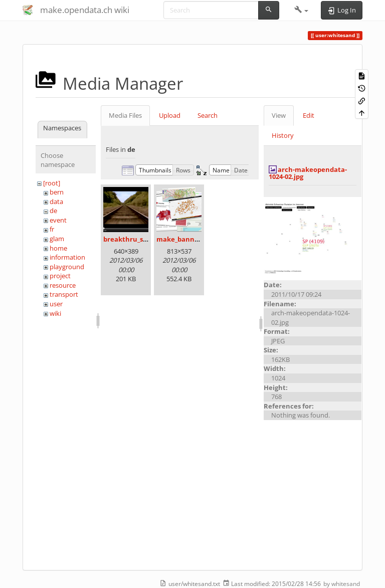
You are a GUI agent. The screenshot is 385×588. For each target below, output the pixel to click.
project (60, 276)
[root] (52, 183)
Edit (309, 115)
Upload (170, 115)
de (53, 211)
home (58, 248)
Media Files (125, 115)
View (279, 115)
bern (57, 192)
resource (63, 285)
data (56, 202)
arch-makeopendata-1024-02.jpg (308, 173)
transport (64, 294)
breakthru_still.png (135, 239)
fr (52, 229)
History (283, 135)
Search (208, 115)
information (67, 257)
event (58, 220)
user (56, 304)
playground (67, 267)
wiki (55, 313)
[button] (302, 10)
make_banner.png (186, 239)
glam (57, 239)
